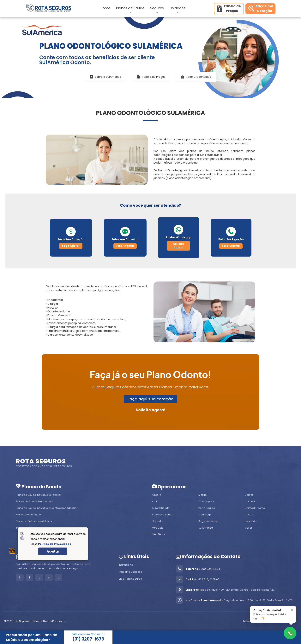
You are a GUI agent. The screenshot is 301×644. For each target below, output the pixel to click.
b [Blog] (59, 577)
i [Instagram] (30, 577)
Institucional (126, 565)
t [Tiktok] (39, 577)
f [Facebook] (20, 577)
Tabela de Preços (151, 77)
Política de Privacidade (55, 544)
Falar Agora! (125, 246)
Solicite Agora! (179, 246)
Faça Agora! (71, 246)
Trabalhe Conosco (130, 572)
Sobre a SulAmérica (106, 77)
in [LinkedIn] (49, 577)
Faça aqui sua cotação (150, 399)
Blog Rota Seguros (130, 579)
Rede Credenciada (196, 77)
